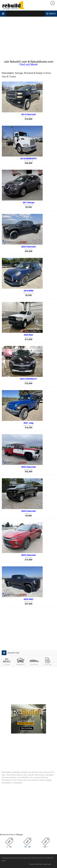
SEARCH (51, 14)
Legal (45, 864)
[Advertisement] (28, 39)
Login (49, 864)
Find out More (28, 64)
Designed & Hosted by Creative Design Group (16, 858)
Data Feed (39, 864)
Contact (32, 864)
